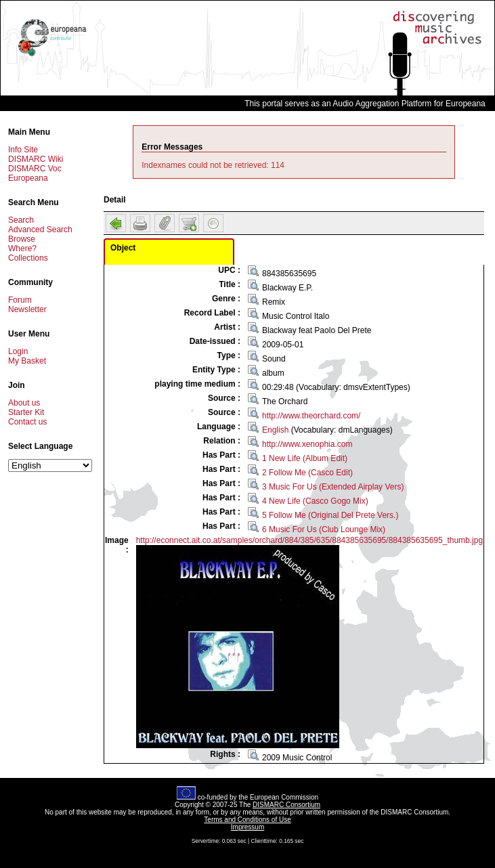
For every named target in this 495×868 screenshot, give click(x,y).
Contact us (27, 422)
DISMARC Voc (35, 169)
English (275, 430)
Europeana (28, 178)
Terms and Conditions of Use (247, 820)
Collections (28, 258)
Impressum (247, 827)
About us (24, 403)
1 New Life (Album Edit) (305, 458)
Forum (20, 300)
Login (18, 351)
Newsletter (27, 309)
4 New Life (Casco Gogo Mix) (315, 501)
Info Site (23, 150)
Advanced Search (40, 230)
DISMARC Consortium (286, 805)
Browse (22, 239)
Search (21, 220)
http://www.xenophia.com (307, 444)
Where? (22, 248)
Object (123, 248)
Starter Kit (26, 412)
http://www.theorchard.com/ (311, 416)
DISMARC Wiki (36, 159)
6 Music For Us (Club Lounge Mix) (324, 529)
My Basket (27, 361)
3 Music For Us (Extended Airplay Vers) (333, 487)
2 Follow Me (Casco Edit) (307, 473)
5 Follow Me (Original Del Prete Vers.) (330, 515)
